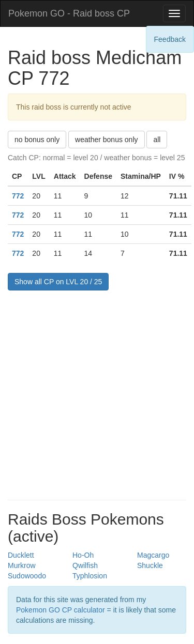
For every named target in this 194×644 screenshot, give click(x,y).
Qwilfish (85, 565)
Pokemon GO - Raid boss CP (69, 13)
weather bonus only (106, 140)
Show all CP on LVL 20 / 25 (58, 282)
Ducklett (21, 555)
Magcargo (153, 555)
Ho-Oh (83, 555)
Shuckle (150, 565)
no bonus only (37, 140)
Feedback (170, 39)
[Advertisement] (97, 393)
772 (18, 196)
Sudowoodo (27, 576)
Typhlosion (90, 576)
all (157, 140)
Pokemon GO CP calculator (61, 610)
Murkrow (22, 565)
